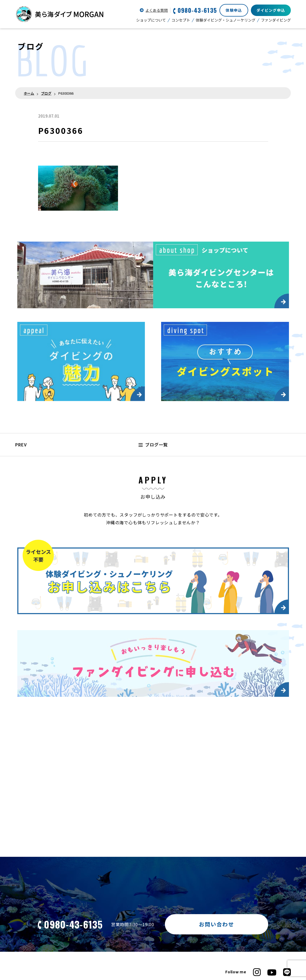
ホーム (29, 93)
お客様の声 (188, 935)
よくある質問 (157, 10)
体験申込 (234, 10)
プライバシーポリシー (244, 935)
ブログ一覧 (153, 373)
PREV (21, 373)
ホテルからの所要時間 (120, 942)
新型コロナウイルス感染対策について (258, 927)
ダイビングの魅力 (31, 942)
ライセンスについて (33, 927)
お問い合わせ (217, 853)
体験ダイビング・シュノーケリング (226, 20)
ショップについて (151, 20)
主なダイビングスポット (37, 950)
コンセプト (181, 20)
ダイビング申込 (271, 10)
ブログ (46, 93)
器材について (112, 950)
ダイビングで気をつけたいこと (128, 935)
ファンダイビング (276, 20)
